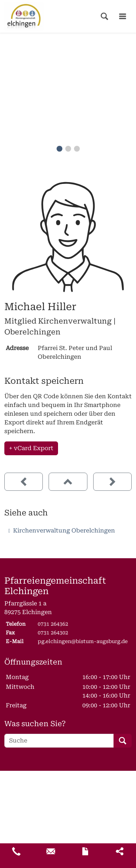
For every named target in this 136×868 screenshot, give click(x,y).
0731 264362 (53, 624)
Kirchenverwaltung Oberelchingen (64, 530)
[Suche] (59, 741)
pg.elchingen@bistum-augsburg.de (83, 641)
